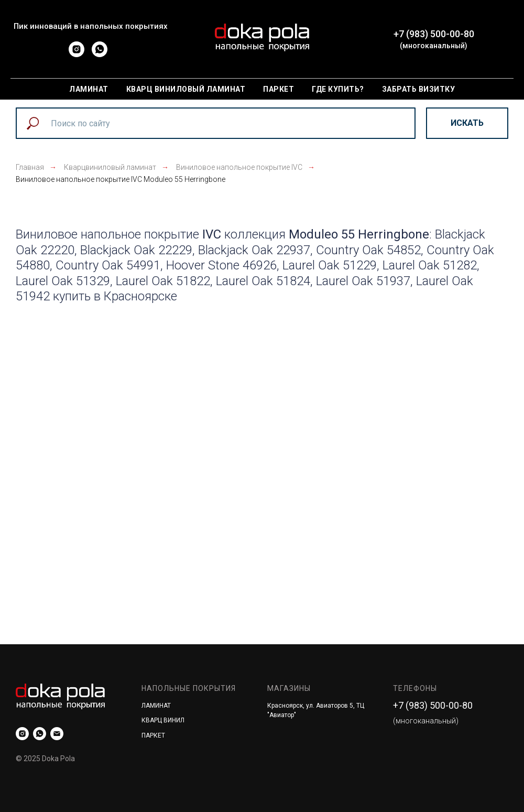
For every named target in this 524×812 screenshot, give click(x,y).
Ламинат (89, 89)
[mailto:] (57, 734)
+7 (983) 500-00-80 (434, 34)
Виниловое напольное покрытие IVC (239, 167)
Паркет (279, 89)
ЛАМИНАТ (156, 706)
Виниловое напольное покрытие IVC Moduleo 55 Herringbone (121, 179)
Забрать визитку (419, 89)
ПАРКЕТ (153, 735)
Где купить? (338, 89)
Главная (30, 167)
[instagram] (77, 54)
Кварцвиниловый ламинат (110, 167)
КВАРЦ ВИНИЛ (163, 720)
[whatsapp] (100, 54)
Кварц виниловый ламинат (186, 89)
